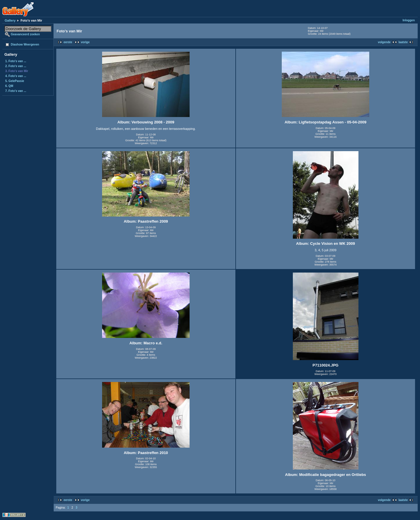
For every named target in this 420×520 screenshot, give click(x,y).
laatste (403, 42)
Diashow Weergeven (25, 45)
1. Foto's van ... (16, 61)
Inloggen (409, 20)
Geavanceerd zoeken (25, 34)
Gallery (10, 20)
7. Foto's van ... (16, 91)
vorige (85, 42)
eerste (68, 42)
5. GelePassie (15, 81)
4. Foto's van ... (16, 76)
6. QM (9, 86)
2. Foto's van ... (16, 66)
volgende (384, 42)
